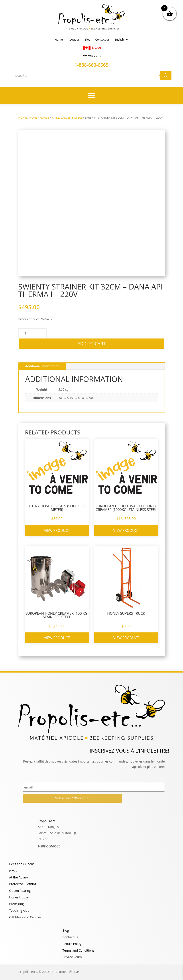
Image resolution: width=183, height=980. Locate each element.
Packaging (16, 904)
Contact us (102, 40)
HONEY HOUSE (39, 117)
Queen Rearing (20, 891)
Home (59, 40)
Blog (88, 40)
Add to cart (91, 343)
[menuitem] (121, 40)
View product (57, 530)
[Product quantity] (26, 333)
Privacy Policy (72, 957)
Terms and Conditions (78, 951)
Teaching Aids (19, 911)
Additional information (42, 366)
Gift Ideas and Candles (25, 917)
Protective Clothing (23, 884)
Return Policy (72, 944)
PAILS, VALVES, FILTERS (67, 117)
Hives (13, 871)
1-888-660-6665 (49, 846)
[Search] (166, 76)
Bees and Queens (22, 864)
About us (74, 40)
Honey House (19, 898)
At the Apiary (18, 878)
